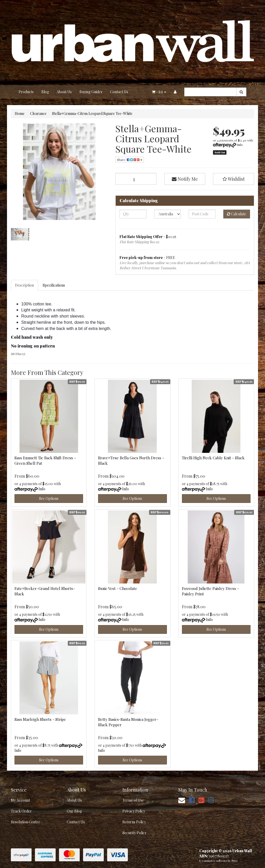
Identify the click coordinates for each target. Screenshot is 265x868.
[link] (192, 800)
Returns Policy (134, 822)
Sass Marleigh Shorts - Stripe (40, 719)
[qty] (133, 214)
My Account (20, 800)
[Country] (168, 214)
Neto (234, 861)
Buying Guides (91, 92)
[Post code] (202, 214)
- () (159, 92)
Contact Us (119, 92)
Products (26, 92)
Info (240, 145)
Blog (45, 92)
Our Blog (74, 811)
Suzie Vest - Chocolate (118, 588)
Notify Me (185, 179)
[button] (234, 179)
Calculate (237, 214)
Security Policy (134, 833)
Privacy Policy (134, 811)
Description (24, 285)
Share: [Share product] (130, 160)
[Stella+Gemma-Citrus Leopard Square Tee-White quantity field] (136, 179)
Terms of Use (133, 800)
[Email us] (182, 800)
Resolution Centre (25, 822)
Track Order (21, 811)
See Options (49, 498)
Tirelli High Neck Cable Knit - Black (213, 458)
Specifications (54, 285)
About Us (64, 92)
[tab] (25, 285)
